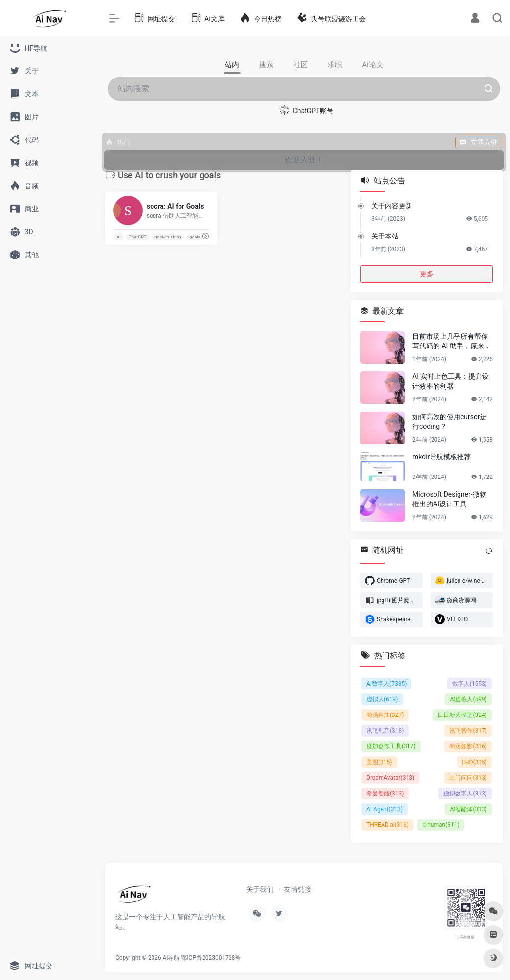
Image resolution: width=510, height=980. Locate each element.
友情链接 (298, 889)
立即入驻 (479, 142)
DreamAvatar (390, 778)
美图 (379, 762)
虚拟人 (382, 699)
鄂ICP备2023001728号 (211, 958)
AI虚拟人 (468, 699)
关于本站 (385, 236)
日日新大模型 (462, 715)
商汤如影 (468, 746)
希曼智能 (385, 794)
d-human (441, 825)
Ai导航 (171, 958)
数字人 (470, 684)
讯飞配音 (385, 731)
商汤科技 (385, 715)
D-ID (474, 762)
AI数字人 (386, 684)
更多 (427, 274)
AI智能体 (468, 809)
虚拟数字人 (465, 794)
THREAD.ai (387, 825)
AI (118, 237)
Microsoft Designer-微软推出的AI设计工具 (449, 499)
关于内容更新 (392, 206)
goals (195, 237)
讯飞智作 (468, 731)
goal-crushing (168, 237)
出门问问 (468, 778)
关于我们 (260, 889)
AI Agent (384, 809)
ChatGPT (138, 237)
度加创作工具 (391, 746)
